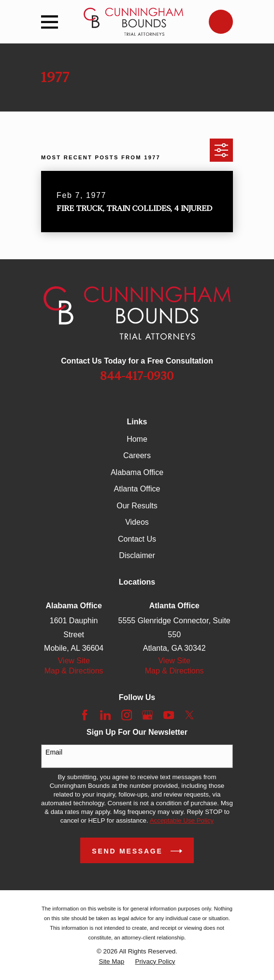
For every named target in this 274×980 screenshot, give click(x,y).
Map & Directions (74, 671)
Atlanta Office (137, 489)
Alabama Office (137, 472)
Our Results (137, 506)
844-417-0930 (137, 376)
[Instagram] (127, 715)
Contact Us (137, 539)
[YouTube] (169, 715)
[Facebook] (85, 715)
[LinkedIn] (105, 715)
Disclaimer (137, 555)
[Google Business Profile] (147, 715)
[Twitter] (189, 715)
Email (54, 752)
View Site (73, 661)
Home (137, 439)
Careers (137, 455)
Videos (137, 522)
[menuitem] (112, 962)
